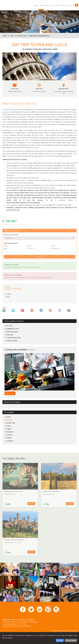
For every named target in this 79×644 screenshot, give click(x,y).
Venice (9, 426)
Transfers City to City (14, 338)
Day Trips (10, 335)
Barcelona (10, 432)
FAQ (54, 5)
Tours (41, 5)
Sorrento (10, 435)
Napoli (9, 429)
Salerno (9, 438)
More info (10, 393)
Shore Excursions (12, 332)
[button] (8, 66)
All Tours (10, 326)
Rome (9, 417)
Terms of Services (59, 631)
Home (36, 5)
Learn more (71, 640)
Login (73, 5)
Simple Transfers (12, 341)
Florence (9, 420)
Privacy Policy (72, 631)
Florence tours (22, 36)
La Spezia (10, 441)
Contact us (65, 5)
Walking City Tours (13, 329)
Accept (60, 640)
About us (48, 5)
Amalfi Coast (11, 423)
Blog (58, 5)
